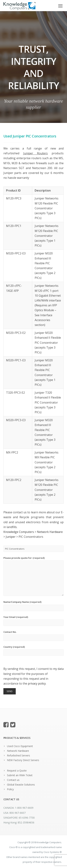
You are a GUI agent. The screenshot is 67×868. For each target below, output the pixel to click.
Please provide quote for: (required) (34, 576)
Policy (10, 789)
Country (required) (34, 651)
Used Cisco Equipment (20, 746)
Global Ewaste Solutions (21, 785)
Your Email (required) (34, 621)
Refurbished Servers (18, 755)
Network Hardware (18, 751)
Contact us (13, 780)
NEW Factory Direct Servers (23, 760)
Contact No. (34, 636)
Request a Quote (17, 771)
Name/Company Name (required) (34, 606)
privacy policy (37, 683)
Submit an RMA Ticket (20, 775)
